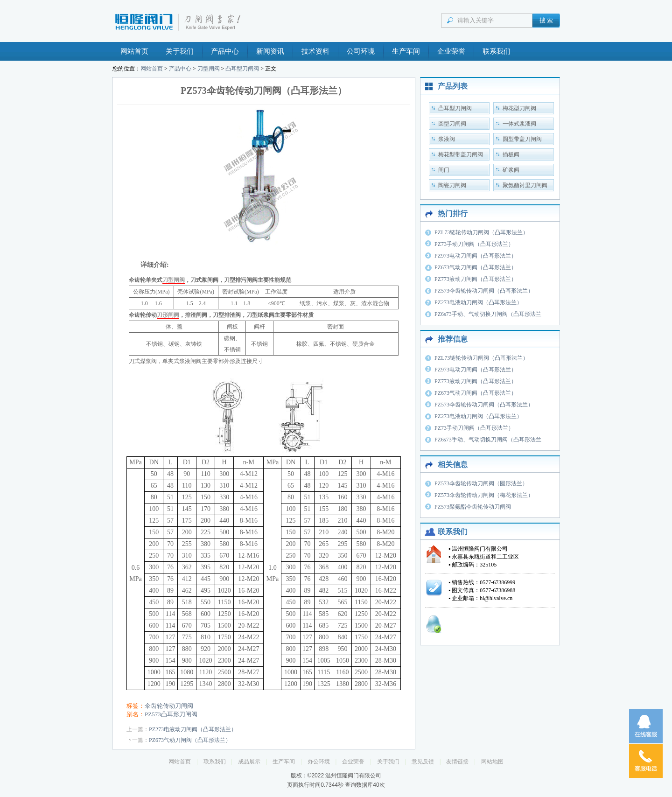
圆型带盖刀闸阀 (522, 139)
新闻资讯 (270, 51)
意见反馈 (423, 762)
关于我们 (180, 51)
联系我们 (497, 51)
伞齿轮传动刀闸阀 (169, 706)
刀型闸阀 (209, 69)
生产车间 (406, 51)
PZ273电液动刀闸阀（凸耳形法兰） (193, 729)
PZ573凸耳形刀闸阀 (171, 714)
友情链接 (457, 762)
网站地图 (492, 762)
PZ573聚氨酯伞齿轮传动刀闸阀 (473, 507)
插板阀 (511, 154)
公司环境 (361, 51)
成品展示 (249, 762)
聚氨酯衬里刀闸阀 (525, 185)
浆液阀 (447, 139)
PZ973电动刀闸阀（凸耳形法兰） (476, 256)
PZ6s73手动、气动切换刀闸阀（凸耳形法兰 (488, 314)
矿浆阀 (511, 170)
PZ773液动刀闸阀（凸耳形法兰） (476, 279)
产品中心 (225, 51)
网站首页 (134, 51)
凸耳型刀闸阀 (242, 69)
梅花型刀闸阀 (519, 108)
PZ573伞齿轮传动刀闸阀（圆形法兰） (481, 483)
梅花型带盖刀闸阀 (461, 154)
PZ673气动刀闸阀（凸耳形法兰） (190, 740)
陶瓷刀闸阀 (452, 185)
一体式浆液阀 (519, 124)
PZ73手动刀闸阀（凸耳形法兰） (474, 244)
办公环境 (319, 762)
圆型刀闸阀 (452, 124)
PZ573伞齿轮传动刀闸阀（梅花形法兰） (484, 495)
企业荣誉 (451, 51)
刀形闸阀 (168, 315)
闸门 (444, 170)
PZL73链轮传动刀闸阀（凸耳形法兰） (481, 232)
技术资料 (315, 51)
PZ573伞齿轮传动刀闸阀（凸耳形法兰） (484, 291)
